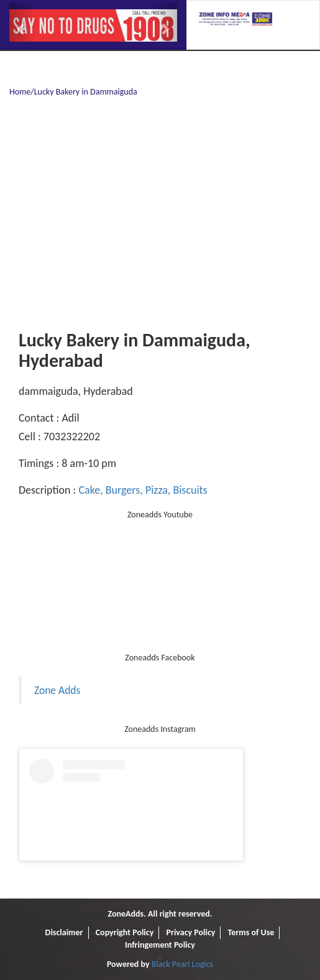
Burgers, (123, 490)
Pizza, (157, 490)
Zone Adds (57, 690)
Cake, (90, 490)
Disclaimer (64, 932)
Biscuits (189, 490)
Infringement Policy (160, 945)
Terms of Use (251, 932)
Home (20, 92)
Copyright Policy (125, 932)
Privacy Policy (190, 932)
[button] (22, 22)
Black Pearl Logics (182, 964)
